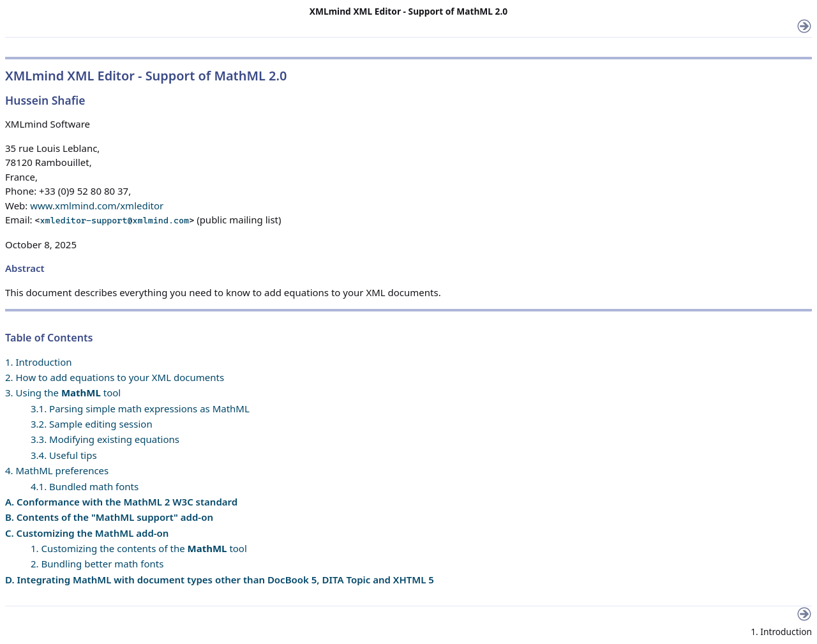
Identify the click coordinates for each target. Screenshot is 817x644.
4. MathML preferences (57, 470)
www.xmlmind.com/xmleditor (97, 206)
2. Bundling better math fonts (97, 564)
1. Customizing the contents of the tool (139, 548)
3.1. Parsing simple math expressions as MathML (140, 408)
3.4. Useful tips (64, 455)
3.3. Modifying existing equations (105, 439)
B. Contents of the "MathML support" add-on (109, 517)
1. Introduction (39, 362)
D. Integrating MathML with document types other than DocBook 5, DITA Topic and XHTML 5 (220, 580)
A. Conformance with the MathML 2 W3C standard (121, 502)
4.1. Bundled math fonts (85, 486)
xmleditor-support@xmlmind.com (115, 220)
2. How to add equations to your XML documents (115, 377)
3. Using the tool (63, 393)
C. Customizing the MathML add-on (87, 533)
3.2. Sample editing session (92, 424)
